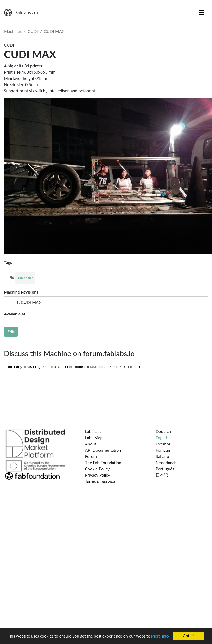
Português (165, 469)
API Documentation (103, 450)
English (162, 437)
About (91, 444)
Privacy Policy (98, 475)
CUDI (33, 31)
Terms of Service (100, 481)
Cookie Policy (97, 469)
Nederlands (166, 462)
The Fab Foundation (103, 462)
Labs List (93, 431)
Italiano (162, 456)
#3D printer (25, 278)
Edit (11, 332)
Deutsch (163, 431)
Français (163, 450)
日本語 (162, 475)
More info (160, 636)
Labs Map (94, 437)
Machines (13, 31)
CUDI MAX (54, 31)
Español (163, 444)
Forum (91, 456)
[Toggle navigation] (202, 12)
